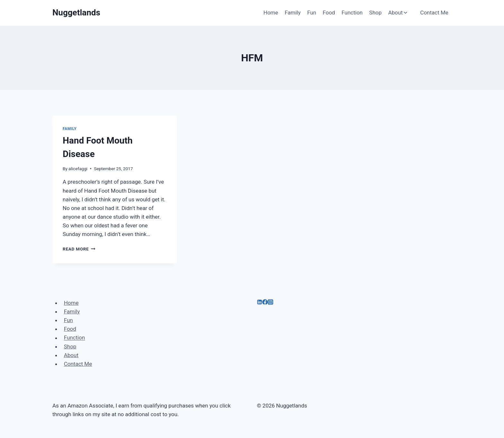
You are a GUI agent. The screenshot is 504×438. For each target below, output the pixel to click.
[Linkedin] (260, 303)
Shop (376, 13)
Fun (312, 13)
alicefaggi (78, 169)
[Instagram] (270, 303)
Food (329, 13)
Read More (79, 249)
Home (271, 13)
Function (352, 13)
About (71, 355)
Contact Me (434, 13)
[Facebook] (265, 303)
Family (293, 13)
